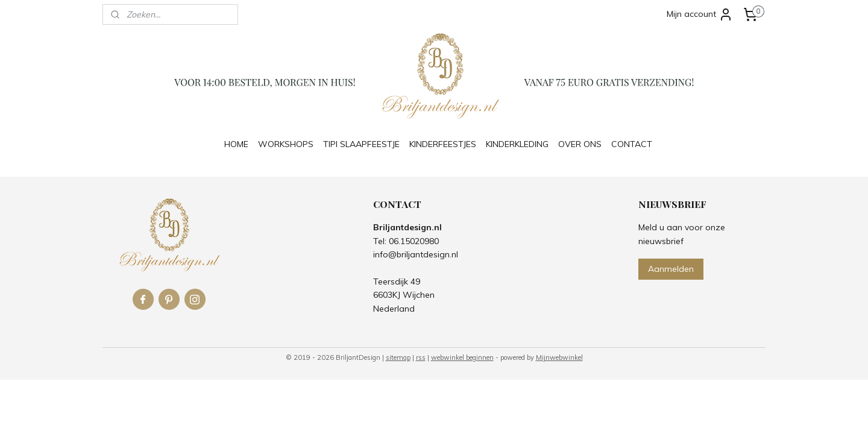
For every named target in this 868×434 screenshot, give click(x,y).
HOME (236, 144)
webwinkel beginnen (462, 357)
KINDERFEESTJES (443, 144)
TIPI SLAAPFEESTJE (361, 144)
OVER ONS (580, 144)
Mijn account (700, 14)
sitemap (398, 357)
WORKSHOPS (286, 144)
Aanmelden (671, 269)
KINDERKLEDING (517, 144)
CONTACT (632, 144)
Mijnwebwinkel (559, 357)
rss (421, 357)
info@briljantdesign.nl (416, 254)
